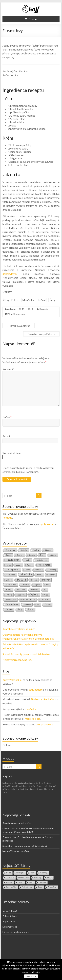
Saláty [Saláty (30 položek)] (9, 589)
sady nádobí (36, 689)
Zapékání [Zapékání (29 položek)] (45, 600)
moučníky (30, 709)
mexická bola (32, 719)
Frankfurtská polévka (41, 334)
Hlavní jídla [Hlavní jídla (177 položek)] (13, 560)
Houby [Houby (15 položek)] (28, 560)
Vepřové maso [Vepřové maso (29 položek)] (28, 600)
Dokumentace (10, 927)
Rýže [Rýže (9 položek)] (47, 585)
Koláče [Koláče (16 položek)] (30, 565)
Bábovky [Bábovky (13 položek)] (48, 550)
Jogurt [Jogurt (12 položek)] (19, 565)
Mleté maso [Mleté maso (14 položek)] (10, 575)
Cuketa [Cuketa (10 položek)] (8, 555)
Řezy (52, 300)
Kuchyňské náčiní (12, 680)
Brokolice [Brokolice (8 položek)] (24, 550)
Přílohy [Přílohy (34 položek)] (25, 585)
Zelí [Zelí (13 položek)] (38, 605)
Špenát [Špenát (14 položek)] (31, 609)
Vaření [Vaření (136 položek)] (34, 595)
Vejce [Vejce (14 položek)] (46, 595)
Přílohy (49, 878)
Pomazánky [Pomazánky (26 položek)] (11, 585)
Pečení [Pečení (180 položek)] (21, 580)
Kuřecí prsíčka (11, 887)
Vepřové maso (27, 887)
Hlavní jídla (20, 873)
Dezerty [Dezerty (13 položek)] (32, 555)
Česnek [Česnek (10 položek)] (48, 605)
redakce (11, 309)
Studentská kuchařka (43, 699)
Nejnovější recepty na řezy (17, 660)
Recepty (44, 309)
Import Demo (9, 921)
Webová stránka (12, 453)
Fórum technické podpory (16, 932)
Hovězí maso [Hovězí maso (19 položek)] (41, 560)
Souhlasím (31, 976)
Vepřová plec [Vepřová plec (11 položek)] (11, 600)
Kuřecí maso (24, 878)
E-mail (7, 436)
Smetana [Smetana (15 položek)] (35, 590)
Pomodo (7, 517)
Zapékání (42, 882)
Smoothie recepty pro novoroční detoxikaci (27, 654)
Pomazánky (52, 887)
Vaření (32, 873)
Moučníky (28, 300)
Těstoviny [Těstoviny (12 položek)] (21, 595)
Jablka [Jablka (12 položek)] (8, 565)
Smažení (9, 882)
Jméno (7, 417)
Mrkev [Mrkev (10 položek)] (40, 575)
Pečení (42, 300)
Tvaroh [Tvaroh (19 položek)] (9, 595)
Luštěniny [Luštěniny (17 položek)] (52, 570)
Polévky (20, 882)
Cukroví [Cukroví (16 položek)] (20, 555)
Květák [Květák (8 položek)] (27, 570)
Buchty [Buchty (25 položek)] (36, 550)
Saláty (31, 882)
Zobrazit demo (10, 916)
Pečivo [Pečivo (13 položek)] (34, 580)
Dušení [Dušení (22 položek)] (53, 555)
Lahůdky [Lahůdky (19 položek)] (39, 570)
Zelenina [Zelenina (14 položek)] (27, 605)
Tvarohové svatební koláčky (19, 629)
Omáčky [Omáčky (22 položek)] (51, 575)
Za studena (10, 878)
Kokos (15, 300)
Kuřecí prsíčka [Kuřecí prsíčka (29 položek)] (12, 570)
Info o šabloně (10, 911)
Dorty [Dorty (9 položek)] (42, 555)
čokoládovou (10, 274)
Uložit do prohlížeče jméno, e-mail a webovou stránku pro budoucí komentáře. (28, 470)
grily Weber (48, 524)
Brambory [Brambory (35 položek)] (10, 550)
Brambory (38, 878)
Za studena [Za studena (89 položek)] (12, 604)
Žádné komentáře (16, 314)
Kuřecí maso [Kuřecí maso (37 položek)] (44, 565)
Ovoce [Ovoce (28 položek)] (9, 580)
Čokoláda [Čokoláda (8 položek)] (9, 610)
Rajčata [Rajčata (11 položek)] (37, 585)
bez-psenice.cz (44, 724)
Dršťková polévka (19, 326)
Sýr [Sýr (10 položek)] (45, 590)
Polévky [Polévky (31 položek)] (46, 580)
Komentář (8, 369)
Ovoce (40, 887)
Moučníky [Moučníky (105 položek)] (26, 575)
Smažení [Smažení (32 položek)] (21, 589)
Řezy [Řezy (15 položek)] (20, 609)
